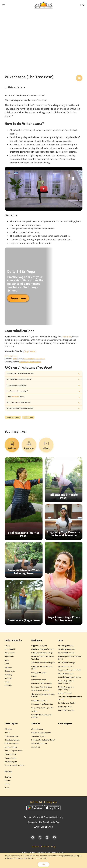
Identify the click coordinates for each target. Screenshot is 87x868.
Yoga (61, 653)
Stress (7, 658)
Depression (9, 669)
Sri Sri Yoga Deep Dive (67, 662)
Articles (8, 793)
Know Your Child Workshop (42, 696)
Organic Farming (11, 760)
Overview (8, 790)
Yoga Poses (28, 430)
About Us (36, 736)
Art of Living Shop (44, 840)
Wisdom (8, 784)
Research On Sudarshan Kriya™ (43, 753)
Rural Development (12, 753)
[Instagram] (47, 850)
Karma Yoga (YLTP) (65, 719)
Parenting (8, 687)
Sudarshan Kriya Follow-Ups (42, 717)
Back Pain (8, 691)
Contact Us (36, 760)
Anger (7, 673)
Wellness (8, 680)
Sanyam (34, 689)
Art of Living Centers (39, 756)
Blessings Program (39, 685)
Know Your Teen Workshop (42, 700)
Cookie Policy (42, 858)
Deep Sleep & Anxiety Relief (42, 720)
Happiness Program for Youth (43, 662)
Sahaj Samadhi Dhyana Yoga (42, 665)
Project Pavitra (10, 767)
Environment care (11, 749)
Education (8, 742)
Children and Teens (39, 692)
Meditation (37, 653)
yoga (15, 359)
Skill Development (12, 756)
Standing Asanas (13, 430)
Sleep (7, 676)
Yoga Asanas (30, 352)
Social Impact (11, 736)
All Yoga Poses (11, 356)
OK (44, 864)
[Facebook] (33, 850)
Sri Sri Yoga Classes (66, 658)
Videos (7, 797)
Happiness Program (39, 658)
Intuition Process (65, 706)
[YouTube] (54, 850)
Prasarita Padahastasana (34, 359)
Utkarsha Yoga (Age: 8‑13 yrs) (69, 690)
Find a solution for (13, 653)
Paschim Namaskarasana (30, 362)
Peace (7, 745)
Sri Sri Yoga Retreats (66, 665)
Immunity (8, 698)
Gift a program (65, 736)
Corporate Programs (39, 713)
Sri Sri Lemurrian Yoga (67, 675)
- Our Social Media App (44, 835)
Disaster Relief (10, 771)
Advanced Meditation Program (43, 675)
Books (7, 800)
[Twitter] (40, 850)
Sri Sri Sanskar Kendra (40, 703)
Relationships (10, 684)
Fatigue (8, 694)
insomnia (67, 337)
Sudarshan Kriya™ (38, 749)
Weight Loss (9, 665)
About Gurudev (37, 742)
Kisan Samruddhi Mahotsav (15, 778)
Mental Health (10, 662)
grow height (21, 405)
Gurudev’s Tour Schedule (41, 745)
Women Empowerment (13, 763)
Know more (18, 299)
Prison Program (11, 774)
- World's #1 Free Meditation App (44, 830)
